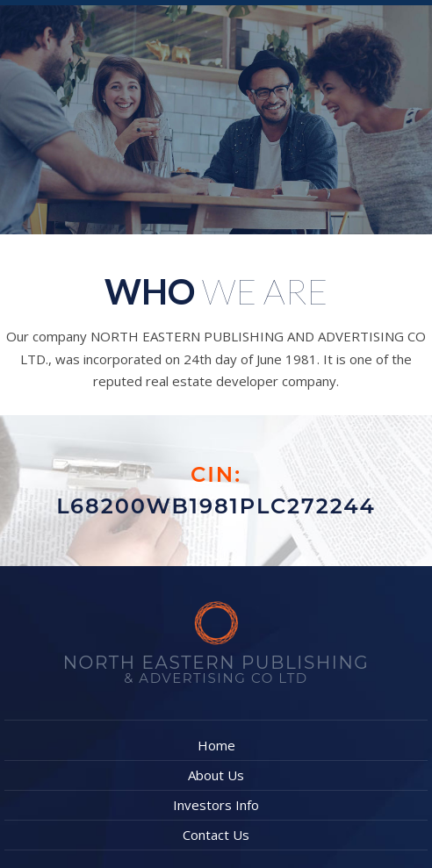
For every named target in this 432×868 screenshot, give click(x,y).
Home (216, 745)
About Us (216, 775)
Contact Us (216, 835)
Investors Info (216, 805)
